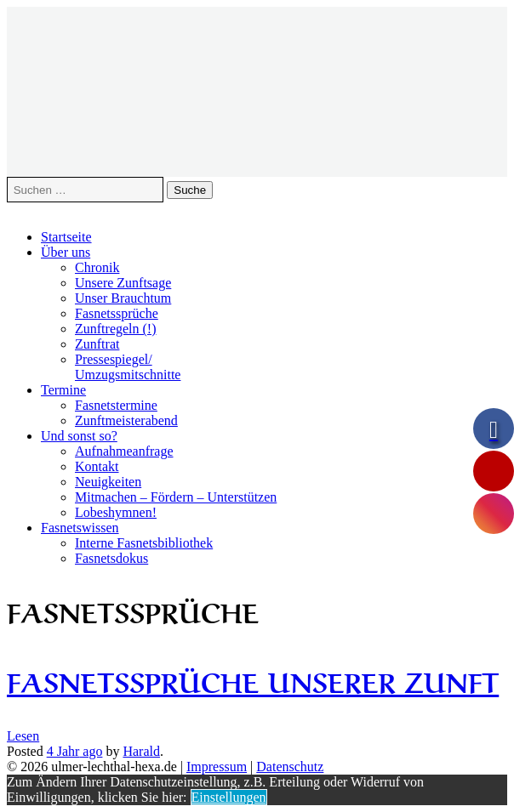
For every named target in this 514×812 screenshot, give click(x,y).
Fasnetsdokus (111, 558)
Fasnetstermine (116, 405)
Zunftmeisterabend (126, 420)
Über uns (66, 252)
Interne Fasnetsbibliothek (144, 543)
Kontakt (97, 466)
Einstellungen (229, 797)
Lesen (23, 736)
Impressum (217, 767)
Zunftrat (97, 344)
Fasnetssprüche (117, 313)
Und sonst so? (79, 436)
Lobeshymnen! (116, 512)
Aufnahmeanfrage (124, 451)
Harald (141, 751)
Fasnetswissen (80, 528)
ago (75, 751)
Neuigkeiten (108, 482)
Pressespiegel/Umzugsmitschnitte (128, 367)
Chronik (97, 267)
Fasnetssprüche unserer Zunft (253, 680)
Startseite (66, 237)
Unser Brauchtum (123, 298)
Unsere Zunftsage (123, 283)
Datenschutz (290, 767)
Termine (63, 390)
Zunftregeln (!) (116, 329)
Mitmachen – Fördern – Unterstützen (176, 497)
